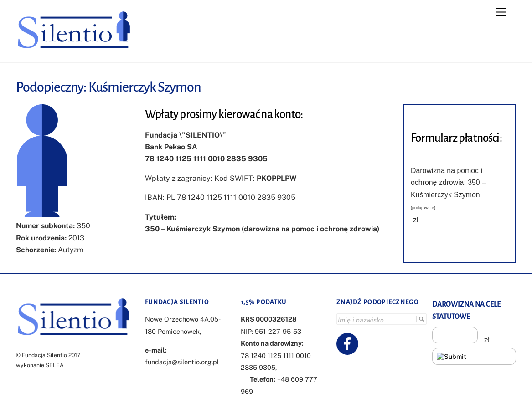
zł (416, 220)
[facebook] (349, 343)
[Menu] (501, 13)
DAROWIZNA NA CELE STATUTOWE (466, 310)
